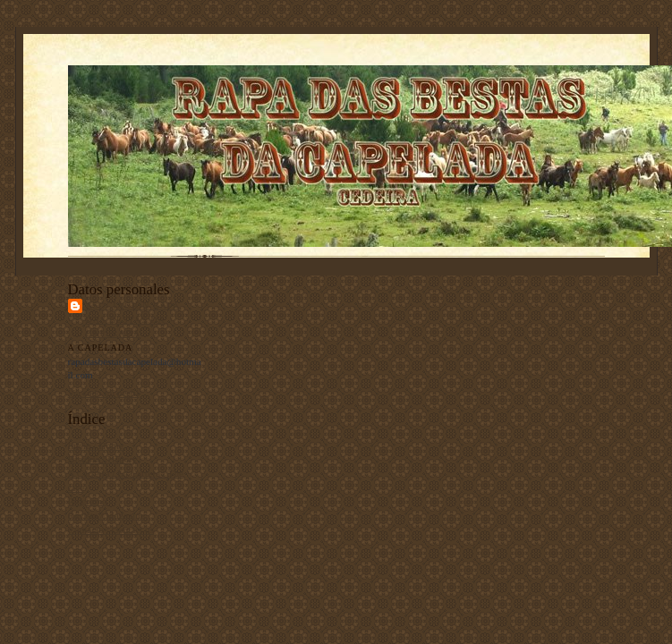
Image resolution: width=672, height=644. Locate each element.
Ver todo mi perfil (104, 393)
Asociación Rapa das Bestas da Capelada (133, 319)
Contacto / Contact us (111, 530)
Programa (87, 501)
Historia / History (103, 459)
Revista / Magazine (106, 515)
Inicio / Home (96, 445)
